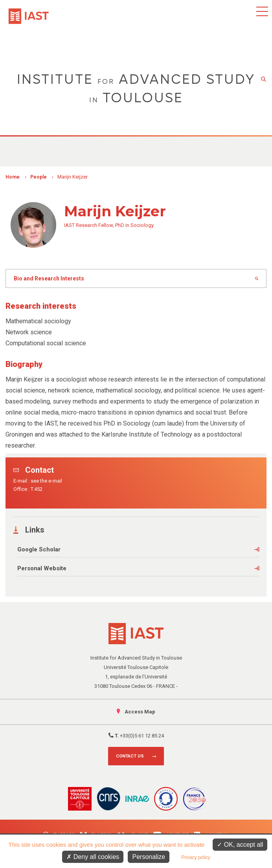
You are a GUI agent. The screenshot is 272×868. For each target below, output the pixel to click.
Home (13, 177)
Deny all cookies (93, 857)
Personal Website (42, 568)
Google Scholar (39, 549)
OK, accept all (240, 845)
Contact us (130, 756)
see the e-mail (46, 481)
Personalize (149, 857)
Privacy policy (196, 857)
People (39, 177)
